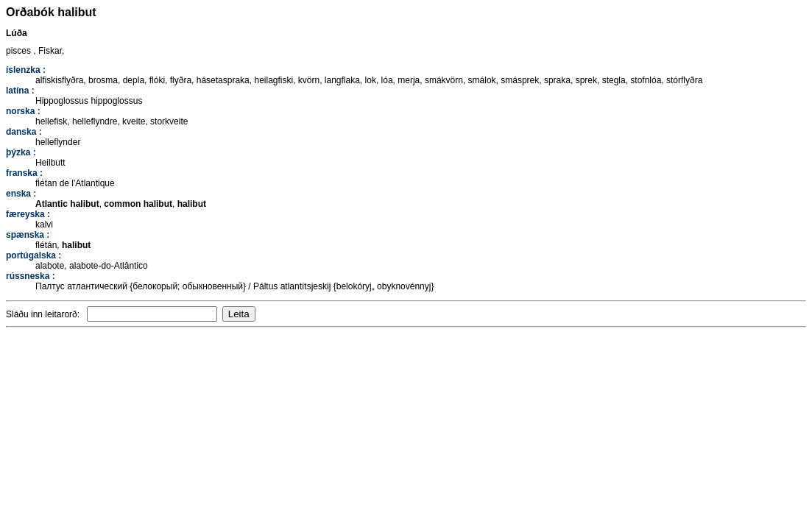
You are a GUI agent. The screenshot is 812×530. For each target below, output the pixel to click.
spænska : (28, 235)
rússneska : (31, 276)
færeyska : (28, 214)
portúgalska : (33, 255)
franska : (24, 173)
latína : (20, 91)
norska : (23, 111)
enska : (21, 194)
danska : (24, 132)
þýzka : (21, 152)
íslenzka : (26, 70)
